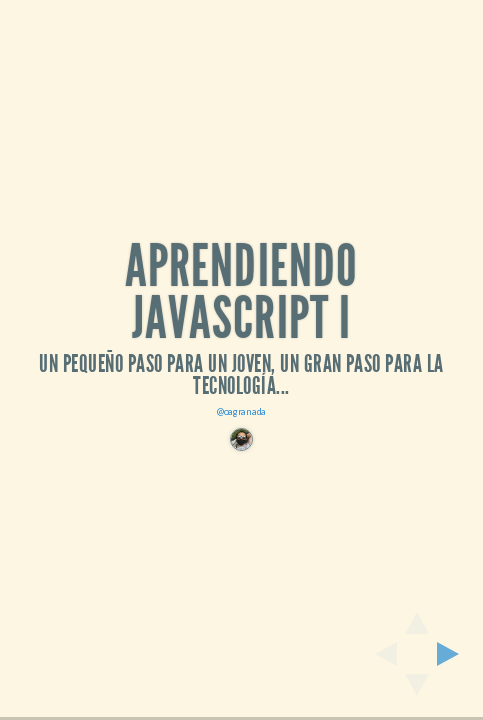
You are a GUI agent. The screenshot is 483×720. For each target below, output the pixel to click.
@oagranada (241, 411)
